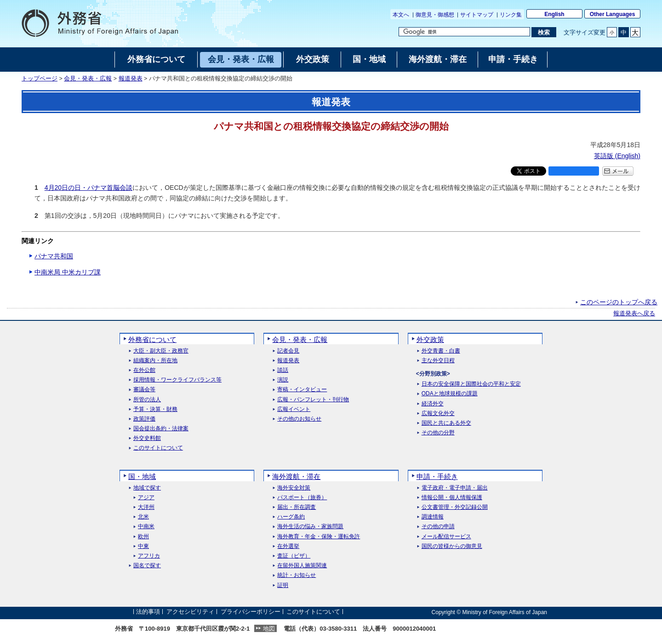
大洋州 (146, 507)
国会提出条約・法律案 (161, 429)
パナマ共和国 (54, 256)
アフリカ (149, 556)
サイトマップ (477, 15)
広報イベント (294, 409)
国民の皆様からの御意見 (452, 546)
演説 (283, 380)
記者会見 (288, 351)
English (554, 14)
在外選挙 (288, 546)
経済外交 (433, 404)
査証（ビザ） (294, 556)
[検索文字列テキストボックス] (464, 32)
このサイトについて (158, 448)
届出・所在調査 (297, 507)
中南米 (146, 527)
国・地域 (142, 476)
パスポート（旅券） (302, 498)
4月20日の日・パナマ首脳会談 (88, 188)
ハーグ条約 (291, 517)
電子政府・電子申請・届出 (455, 488)
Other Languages (613, 14)
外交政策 (430, 339)
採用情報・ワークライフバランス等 (177, 380)
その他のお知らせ (299, 419)
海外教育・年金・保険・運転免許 (319, 537)
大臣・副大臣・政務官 (161, 351)
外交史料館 (147, 438)
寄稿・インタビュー (302, 390)
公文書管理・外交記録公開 (455, 507)
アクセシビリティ (190, 612)
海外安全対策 (294, 488)
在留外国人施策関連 (302, 566)
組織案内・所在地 (155, 361)
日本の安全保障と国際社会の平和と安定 (471, 384)
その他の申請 (438, 527)
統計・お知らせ (297, 575)
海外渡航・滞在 (296, 476)
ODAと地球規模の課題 (450, 394)
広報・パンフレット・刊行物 (313, 400)
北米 (143, 517)
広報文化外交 (438, 413)
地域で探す (147, 488)
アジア (146, 498)
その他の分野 (438, 433)
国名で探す (147, 566)
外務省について (152, 339)
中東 (143, 546)
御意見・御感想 (435, 15)
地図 (269, 629)
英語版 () (617, 156)
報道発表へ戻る (634, 313)
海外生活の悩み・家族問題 (310, 527)
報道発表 (131, 79)
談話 (283, 370)
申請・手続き (437, 476)
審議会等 (144, 390)
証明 (283, 585)
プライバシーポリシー (251, 612)
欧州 (143, 537)
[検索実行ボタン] (544, 32)
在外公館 (144, 370)
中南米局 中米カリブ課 (68, 272)
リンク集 (511, 15)
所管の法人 (147, 400)
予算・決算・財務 (155, 409)
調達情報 (433, 517)
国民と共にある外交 (446, 423)
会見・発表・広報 (88, 79)
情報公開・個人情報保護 (452, 498)
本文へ (401, 15)
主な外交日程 (438, 361)
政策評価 (144, 419)
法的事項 (148, 612)
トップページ (40, 79)
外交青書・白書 (441, 351)
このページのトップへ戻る (619, 302)
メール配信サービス (446, 537)
